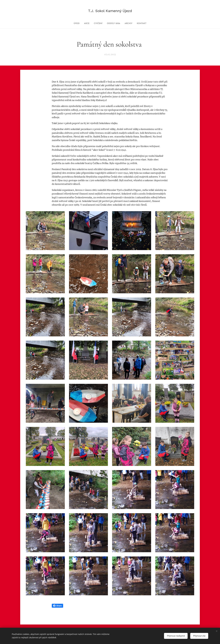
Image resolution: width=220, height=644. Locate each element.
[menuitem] (73, 24)
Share (57, 606)
